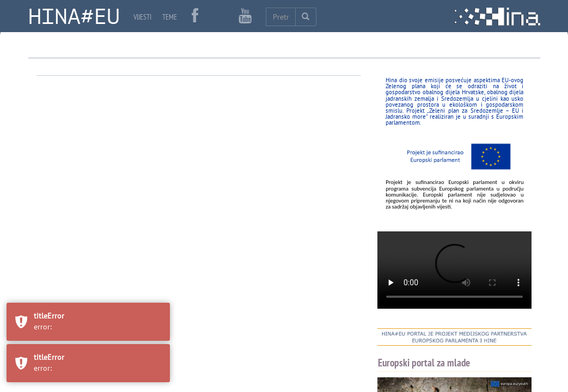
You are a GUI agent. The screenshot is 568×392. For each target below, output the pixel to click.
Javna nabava (64, 149)
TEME (170, 17)
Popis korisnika (108, 188)
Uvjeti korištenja (224, 149)
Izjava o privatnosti (156, 149)
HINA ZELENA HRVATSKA (436, 219)
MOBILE (526, 137)
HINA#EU (74, 17)
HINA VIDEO (416, 172)
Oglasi (105, 149)
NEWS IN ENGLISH (426, 130)
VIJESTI (142, 17)
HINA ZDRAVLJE (421, 195)
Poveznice (58, 188)
